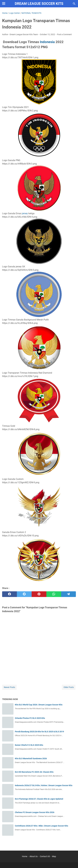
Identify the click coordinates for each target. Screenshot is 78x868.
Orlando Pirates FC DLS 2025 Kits (30, 718)
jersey (25, 213)
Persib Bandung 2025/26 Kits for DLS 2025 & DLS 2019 (39, 732)
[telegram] (68, 594)
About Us (34, 856)
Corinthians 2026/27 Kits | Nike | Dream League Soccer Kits (41, 826)
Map (54, 856)
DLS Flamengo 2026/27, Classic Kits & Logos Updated (39, 799)
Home (25, 856)
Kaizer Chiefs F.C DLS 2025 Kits (29, 745)
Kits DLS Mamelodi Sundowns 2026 (31, 758)
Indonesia (47, 42)
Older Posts (69, 687)
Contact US (45, 856)
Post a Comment (64, 34)
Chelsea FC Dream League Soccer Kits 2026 (35, 812)
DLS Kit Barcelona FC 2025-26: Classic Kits (34, 772)
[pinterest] (39, 594)
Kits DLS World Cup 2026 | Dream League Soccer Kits (39, 705)
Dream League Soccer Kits (39, 4)
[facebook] (10, 594)
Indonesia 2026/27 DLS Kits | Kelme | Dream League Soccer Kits (44, 785)
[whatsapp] (54, 594)
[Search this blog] (74, 4)
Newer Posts (9, 687)
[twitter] (24, 594)
